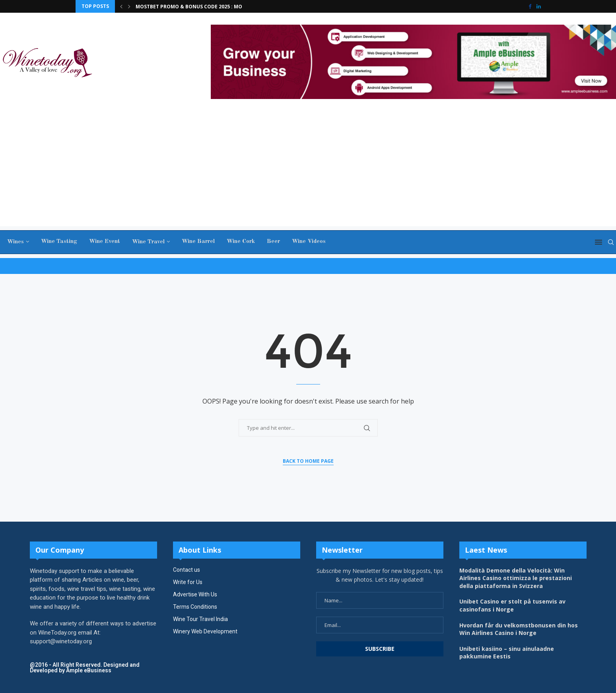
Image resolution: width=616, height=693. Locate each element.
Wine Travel (147, 242)
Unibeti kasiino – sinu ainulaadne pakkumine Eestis (507, 653)
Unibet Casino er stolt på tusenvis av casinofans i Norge (512, 605)
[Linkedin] (539, 6)
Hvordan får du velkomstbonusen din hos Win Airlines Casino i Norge (519, 629)
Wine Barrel (197, 242)
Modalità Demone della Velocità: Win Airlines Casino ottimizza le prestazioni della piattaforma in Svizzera (516, 578)
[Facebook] (530, 6)
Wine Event (103, 242)
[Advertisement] (308, 171)
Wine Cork (240, 242)
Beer (272, 242)
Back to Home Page (308, 461)
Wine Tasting (58, 242)
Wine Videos (308, 242)
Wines (14, 242)
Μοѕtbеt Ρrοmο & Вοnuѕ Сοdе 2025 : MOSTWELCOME (204, 7)
